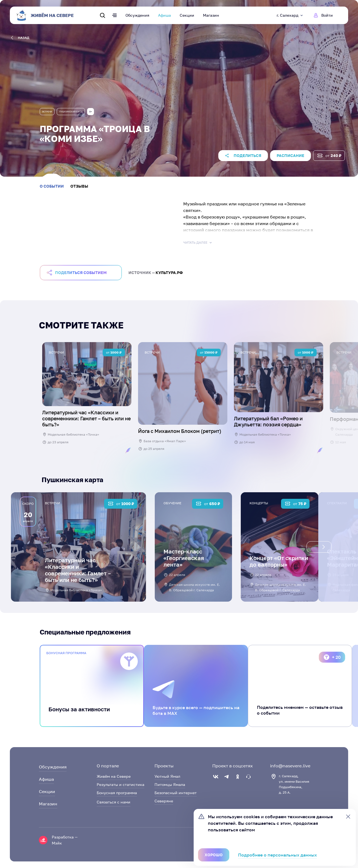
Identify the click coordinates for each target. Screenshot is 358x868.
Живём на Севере (114, 776)
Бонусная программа (117, 793)
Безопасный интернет (176, 793)
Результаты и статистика (121, 784)
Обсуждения (137, 15)
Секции (187, 15)
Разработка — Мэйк (65, 840)
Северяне (164, 801)
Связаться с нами (114, 802)
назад (20, 38)
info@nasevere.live (290, 766)
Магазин (211, 15)
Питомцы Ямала (170, 784)
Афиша (164, 15)
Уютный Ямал (167, 776)
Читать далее (198, 243)
